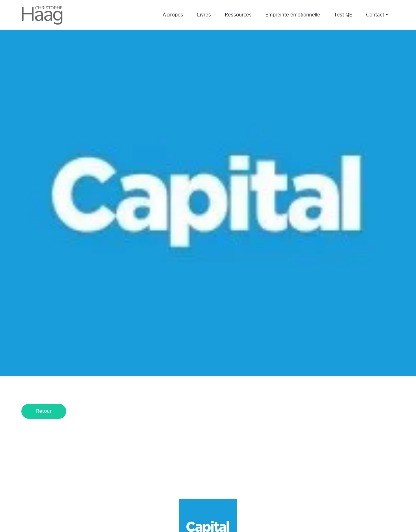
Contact (375, 15)
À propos (173, 15)
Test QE (343, 15)
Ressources (238, 15)
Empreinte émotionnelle (293, 15)
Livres (204, 15)
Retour (44, 411)
